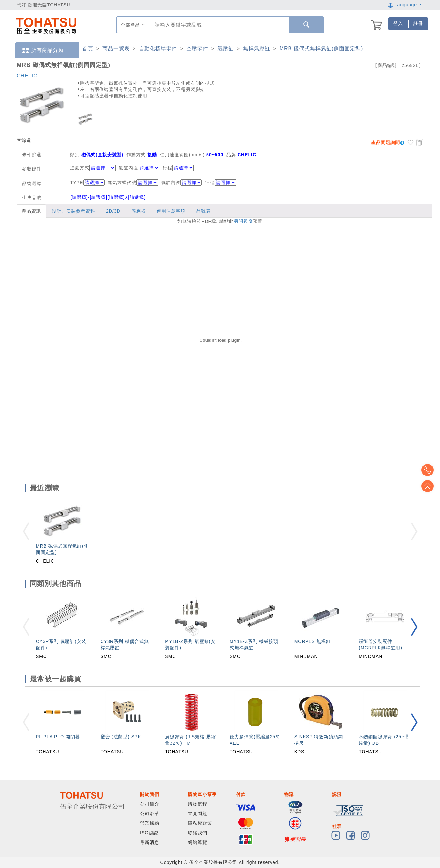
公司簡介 (150, 804)
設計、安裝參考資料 (73, 211)
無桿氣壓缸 (257, 49)
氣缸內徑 (128, 168)
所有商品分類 (43, 50)
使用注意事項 (171, 211)
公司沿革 (150, 814)
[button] (414, 627)
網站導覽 (198, 842)
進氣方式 (80, 168)
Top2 (430, 470)
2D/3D (113, 211)
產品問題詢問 (386, 142)
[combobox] (219, 25)
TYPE (87, 183)
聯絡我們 (198, 833)
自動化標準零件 (158, 49)
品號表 (204, 211)
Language (405, 5)
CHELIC (27, 76)
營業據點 (150, 823)
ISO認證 (149, 833)
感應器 (139, 211)
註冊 (418, 23)
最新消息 (150, 842)
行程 (167, 168)
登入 (398, 23)
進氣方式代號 (133, 183)
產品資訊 (31, 211)
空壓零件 (197, 49)
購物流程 (198, 804)
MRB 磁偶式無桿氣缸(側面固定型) (321, 49)
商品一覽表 (116, 49)
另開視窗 (243, 221)
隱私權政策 (200, 823)
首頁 (88, 49)
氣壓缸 (226, 49)
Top (430, 486)
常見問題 (198, 814)
